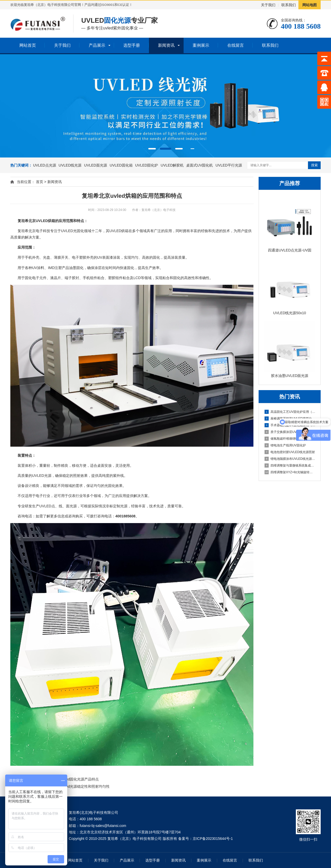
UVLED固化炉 (147, 165)
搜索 (314, 165)
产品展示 (97, 45)
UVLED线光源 (70, 165)
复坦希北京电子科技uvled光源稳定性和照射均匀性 (69, 786)
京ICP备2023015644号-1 (213, 839)
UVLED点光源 (45, 165)
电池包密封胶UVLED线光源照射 (290, 452)
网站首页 (28, 45)
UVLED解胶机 (172, 165)
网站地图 (310, 5)
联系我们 (289, 5)
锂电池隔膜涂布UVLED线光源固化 (290, 459)
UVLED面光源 (96, 165)
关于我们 (268, 5)
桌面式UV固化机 (200, 165)
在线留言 (236, 45)
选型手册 (132, 45)
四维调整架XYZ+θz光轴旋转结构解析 (290, 472)
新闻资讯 (166, 45)
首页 (40, 182)
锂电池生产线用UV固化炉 (285, 445)
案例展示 (201, 45)
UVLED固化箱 (121, 165)
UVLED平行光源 (229, 165)
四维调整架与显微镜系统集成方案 (290, 465)
